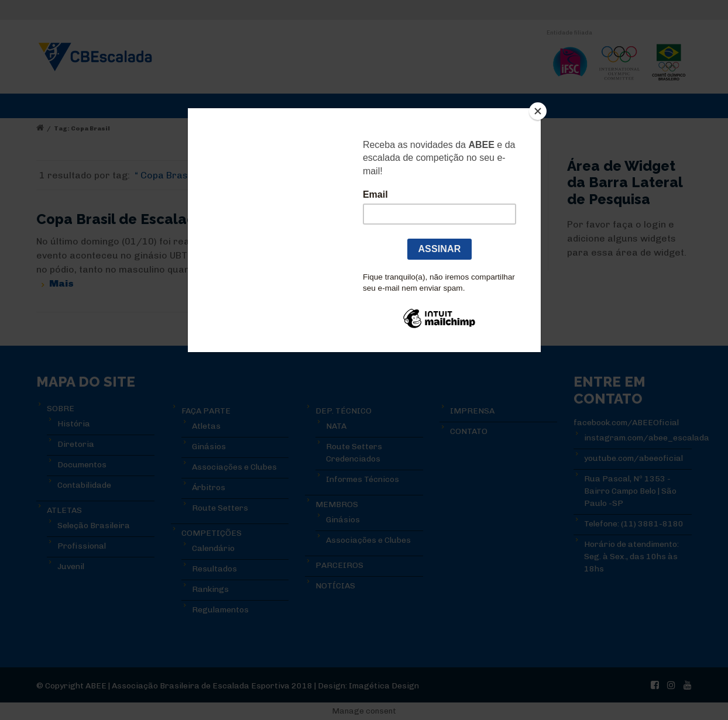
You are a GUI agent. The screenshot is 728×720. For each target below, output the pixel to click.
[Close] (538, 111)
